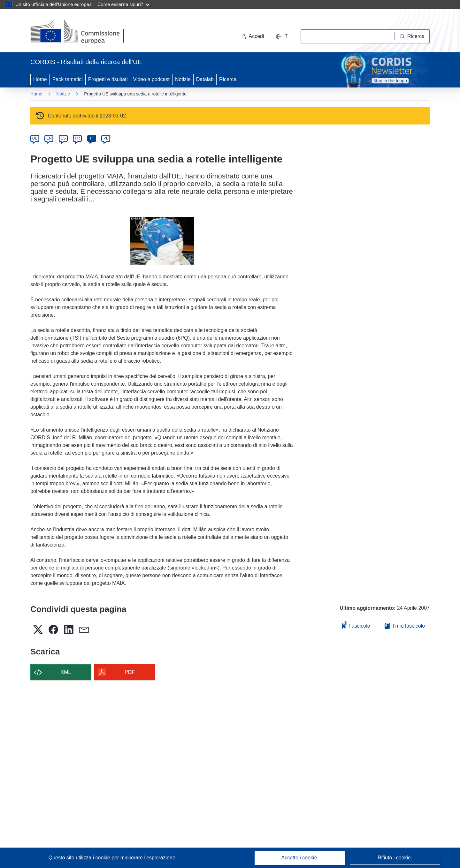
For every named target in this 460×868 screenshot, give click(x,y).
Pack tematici (68, 79)
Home (40, 79)
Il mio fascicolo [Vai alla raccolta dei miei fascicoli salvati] (405, 626)
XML (66, 672)
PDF (130, 672)
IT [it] (92, 138)
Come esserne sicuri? (123, 4)
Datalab (205, 79)
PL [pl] (106, 138)
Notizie (183, 79)
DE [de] (35, 138)
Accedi (253, 36)
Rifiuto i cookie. (395, 858)
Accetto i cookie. (300, 858)
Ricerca (228, 79)
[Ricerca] (412, 36)
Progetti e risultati (108, 79)
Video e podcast (151, 79)
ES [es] (63, 138)
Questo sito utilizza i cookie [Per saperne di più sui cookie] (80, 858)
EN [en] (49, 138)
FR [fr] (77, 138)
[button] (282, 36)
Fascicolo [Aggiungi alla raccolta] (356, 625)
